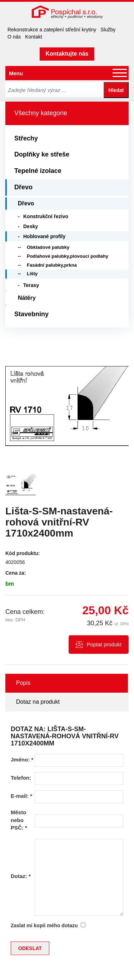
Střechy (26, 138)
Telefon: (21, 778)
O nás (14, 37)
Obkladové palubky (48, 247)
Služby (108, 30)
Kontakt (33, 37)
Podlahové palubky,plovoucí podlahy (68, 256)
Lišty (32, 274)
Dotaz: (21, 876)
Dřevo (23, 187)
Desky (31, 226)
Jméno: (22, 760)
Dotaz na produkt (38, 702)
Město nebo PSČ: (19, 820)
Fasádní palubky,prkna (52, 265)
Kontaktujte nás (67, 54)
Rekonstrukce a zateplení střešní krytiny (52, 30)
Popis (23, 683)
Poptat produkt (104, 644)
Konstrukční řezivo (46, 216)
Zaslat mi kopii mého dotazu (44, 925)
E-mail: (21, 796)
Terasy (31, 285)
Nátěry (27, 298)
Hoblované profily (44, 236)
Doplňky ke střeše (42, 154)
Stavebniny (31, 314)
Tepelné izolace (38, 171)
